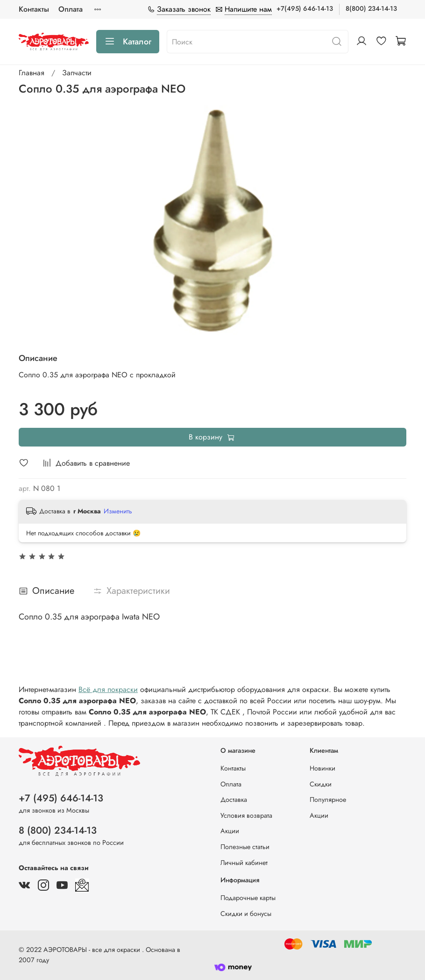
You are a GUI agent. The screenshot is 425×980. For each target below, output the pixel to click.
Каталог (128, 42)
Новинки (322, 768)
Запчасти (77, 73)
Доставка (234, 800)
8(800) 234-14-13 (371, 8)
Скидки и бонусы (246, 914)
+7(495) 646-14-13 (305, 8)
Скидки (321, 784)
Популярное (328, 800)
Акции (230, 831)
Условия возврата (246, 815)
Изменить (118, 511)
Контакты (34, 9)
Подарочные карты (248, 898)
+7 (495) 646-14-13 (61, 798)
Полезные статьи (245, 847)
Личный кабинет (244, 863)
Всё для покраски (108, 689)
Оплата (71, 9)
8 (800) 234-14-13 (58, 830)
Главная (32, 73)
